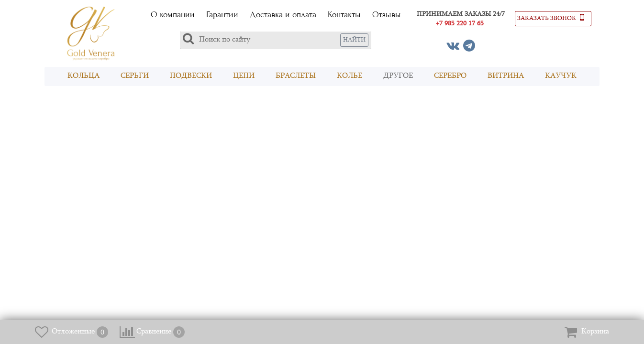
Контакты (344, 15)
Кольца (83, 76)
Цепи (244, 76)
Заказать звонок (551, 17)
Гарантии (222, 15)
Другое (398, 76)
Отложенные (73, 332)
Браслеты (296, 76)
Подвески (191, 76)
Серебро (450, 76)
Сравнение (154, 332)
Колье (350, 76)
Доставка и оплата (283, 15)
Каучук (561, 76)
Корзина (595, 332)
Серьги (135, 76)
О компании (173, 15)
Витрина (506, 76)
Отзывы (387, 15)
